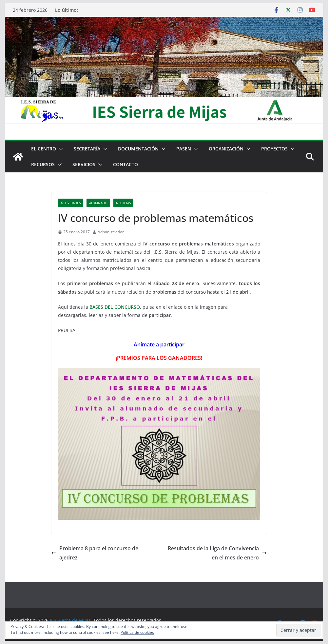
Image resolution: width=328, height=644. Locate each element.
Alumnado (98, 203)
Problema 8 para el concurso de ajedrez (95, 553)
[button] (60, 149)
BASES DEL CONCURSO (115, 307)
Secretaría (87, 149)
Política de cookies (137, 632)
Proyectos (274, 149)
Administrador (111, 232)
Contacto (125, 164)
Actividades (71, 203)
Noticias (123, 203)
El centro (44, 149)
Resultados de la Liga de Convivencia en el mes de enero (217, 553)
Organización (226, 149)
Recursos (43, 164)
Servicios (84, 164)
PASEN (184, 149)
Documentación (138, 149)
